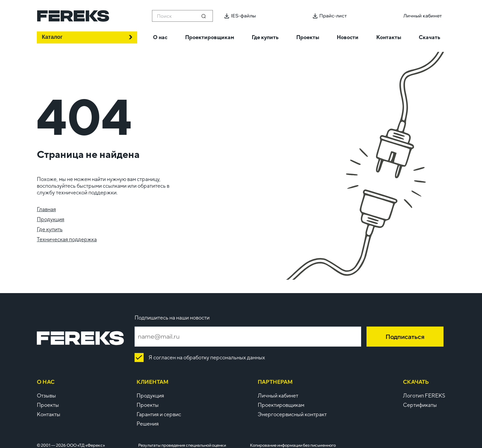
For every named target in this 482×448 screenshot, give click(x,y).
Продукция (51, 219)
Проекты (48, 405)
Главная (46, 209)
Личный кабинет (278, 396)
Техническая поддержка (67, 239)
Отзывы (46, 396)
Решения (148, 424)
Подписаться (405, 337)
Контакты (49, 414)
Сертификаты (420, 405)
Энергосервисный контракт (292, 414)
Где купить (50, 229)
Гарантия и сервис (159, 414)
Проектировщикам (281, 405)
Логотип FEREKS (424, 396)
